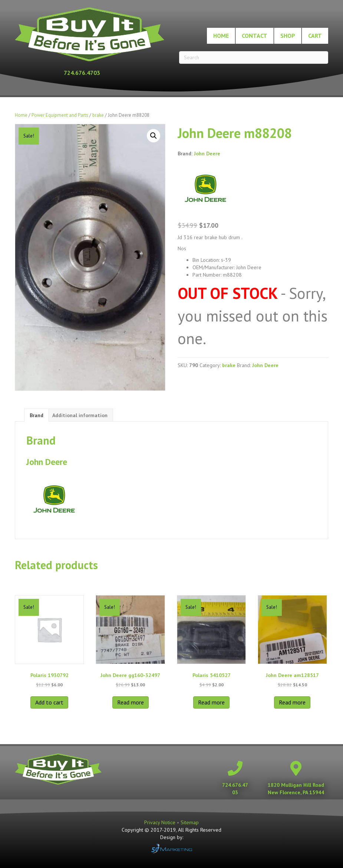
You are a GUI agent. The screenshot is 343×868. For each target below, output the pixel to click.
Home (221, 36)
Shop (288, 36)
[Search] (254, 57)
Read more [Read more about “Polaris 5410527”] (211, 702)
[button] (154, 136)
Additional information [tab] (80, 415)
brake (98, 115)
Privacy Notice (161, 822)
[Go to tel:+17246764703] (90, 73)
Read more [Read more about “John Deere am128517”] (292, 702)
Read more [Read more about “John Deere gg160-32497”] (131, 702)
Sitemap (190, 822)
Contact (255, 36)
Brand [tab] (37, 415)
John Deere (207, 154)
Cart (315, 36)
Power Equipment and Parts (60, 115)
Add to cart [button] (49, 702)
